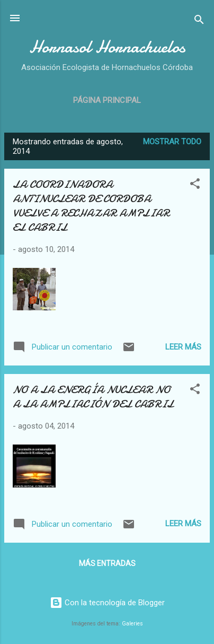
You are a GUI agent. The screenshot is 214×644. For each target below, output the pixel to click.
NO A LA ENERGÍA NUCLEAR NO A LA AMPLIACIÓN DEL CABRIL (93, 397)
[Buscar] (199, 21)
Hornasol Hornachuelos (107, 47)
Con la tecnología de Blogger (107, 603)
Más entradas (107, 563)
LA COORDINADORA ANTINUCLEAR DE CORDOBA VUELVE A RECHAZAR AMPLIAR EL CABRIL (91, 206)
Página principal (107, 100)
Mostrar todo (172, 142)
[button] (195, 185)
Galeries (132, 624)
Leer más (183, 347)
